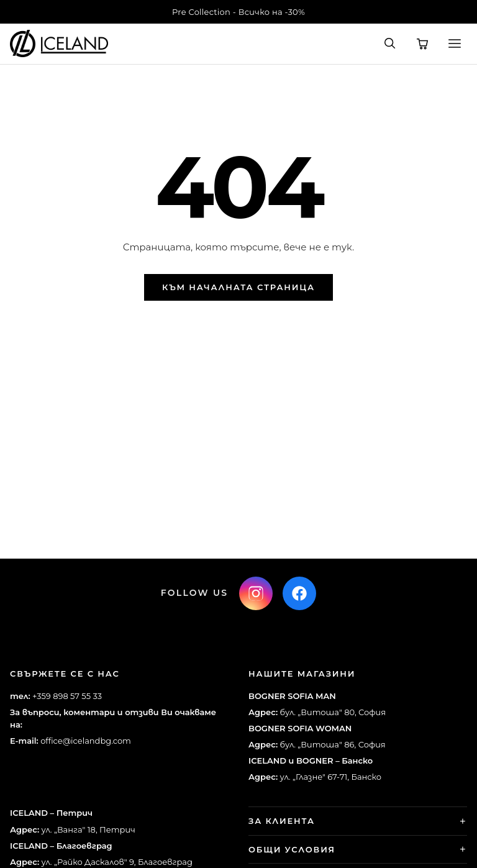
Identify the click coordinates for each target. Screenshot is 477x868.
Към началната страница (238, 287)
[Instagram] (256, 593)
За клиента (282, 821)
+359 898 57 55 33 (67, 696)
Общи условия (292, 849)
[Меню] (455, 43)
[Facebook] (299, 593)
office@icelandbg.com (86, 741)
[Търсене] (390, 43)
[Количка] (422, 43)
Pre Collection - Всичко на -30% (238, 12)
